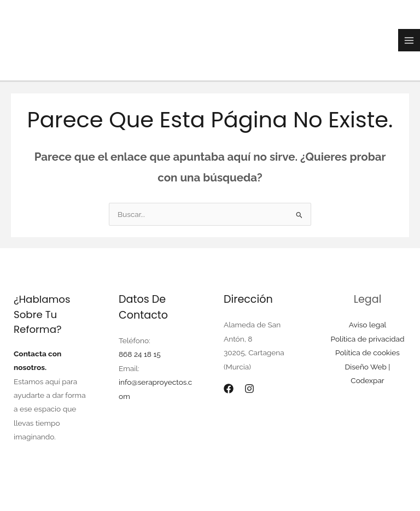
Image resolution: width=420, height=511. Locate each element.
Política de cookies (367, 353)
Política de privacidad (368, 339)
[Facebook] (229, 389)
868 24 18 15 (140, 354)
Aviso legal (368, 325)
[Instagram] (249, 389)
